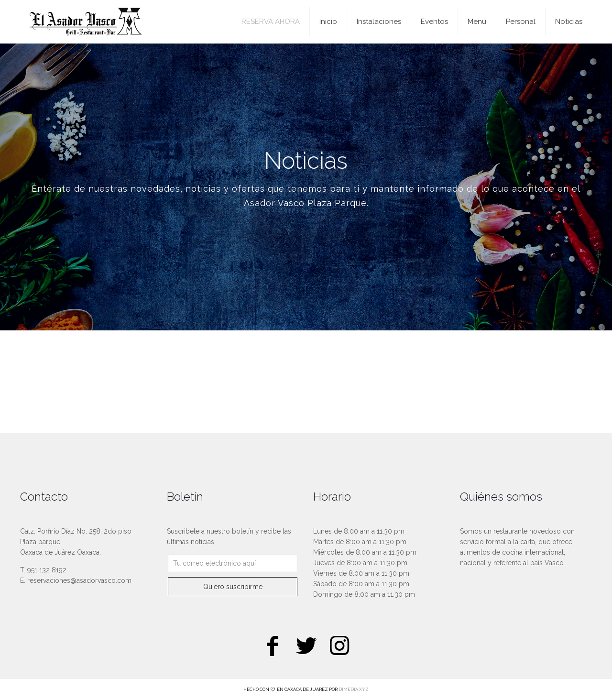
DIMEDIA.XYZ (354, 689)
